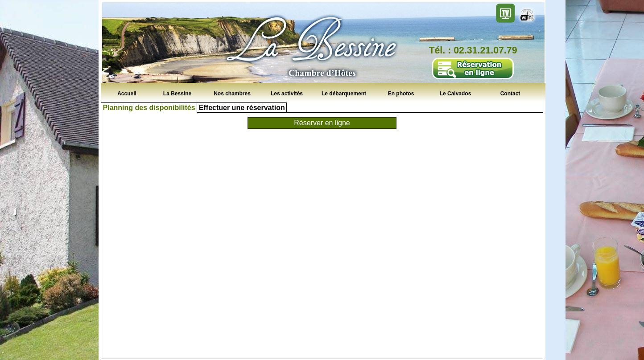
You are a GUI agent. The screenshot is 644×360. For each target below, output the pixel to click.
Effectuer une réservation (242, 108)
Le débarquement (344, 93)
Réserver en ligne (322, 123)
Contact (510, 93)
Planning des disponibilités (149, 108)
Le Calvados (456, 93)
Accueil (127, 93)
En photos (401, 93)
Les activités (287, 93)
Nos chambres (232, 93)
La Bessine (177, 93)
